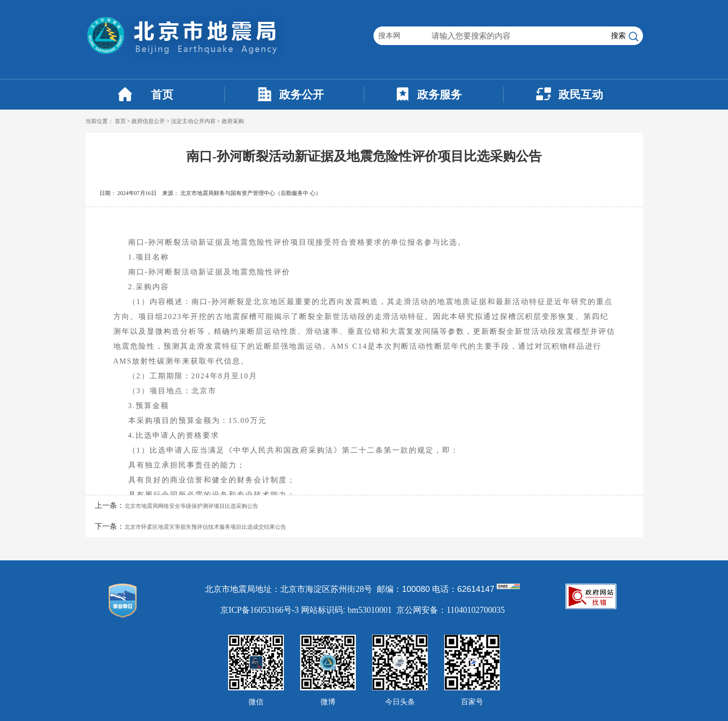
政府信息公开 (148, 121)
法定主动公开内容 (193, 121)
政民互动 (581, 95)
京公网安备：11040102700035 (450, 610)
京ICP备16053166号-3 (259, 610)
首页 (162, 95)
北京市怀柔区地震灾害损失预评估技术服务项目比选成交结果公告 (205, 527)
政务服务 (439, 95)
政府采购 (233, 121)
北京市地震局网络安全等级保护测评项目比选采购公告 (191, 506)
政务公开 (302, 95)
